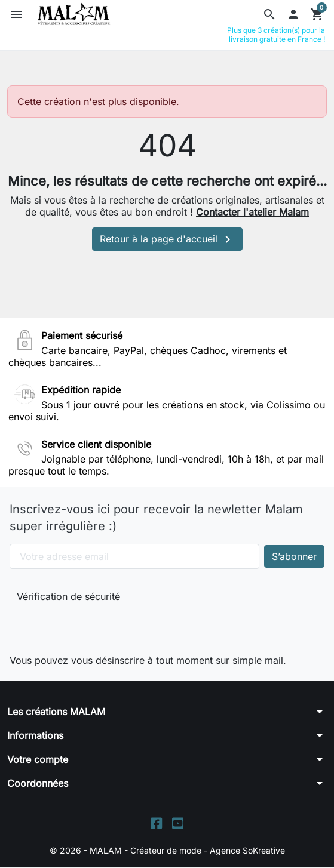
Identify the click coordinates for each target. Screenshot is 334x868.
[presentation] (97, 626)
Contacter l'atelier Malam (252, 212)
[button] (269, 14)
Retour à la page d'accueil (167, 239)
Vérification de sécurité (68, 596)
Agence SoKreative (247, 850)
